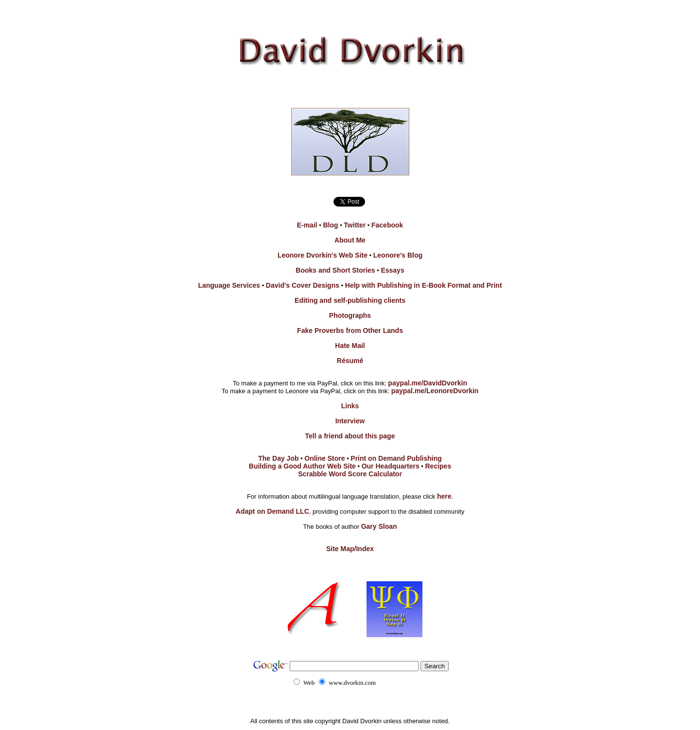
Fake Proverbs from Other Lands (350, 330)
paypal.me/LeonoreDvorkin (435, 391)
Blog (330, 225)
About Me (350, 240)
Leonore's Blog (398, 255)
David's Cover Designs (303, 285)
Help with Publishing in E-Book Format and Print (424, 285)
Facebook (387, 225)
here (444, 496)
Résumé (350, 361)
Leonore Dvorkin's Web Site (323, 255)
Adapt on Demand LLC (272, 511)
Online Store (324, 458)
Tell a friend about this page (350, 436)
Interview (350, 421)
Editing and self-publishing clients (350, 300)
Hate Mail (350, 346)
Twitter (355, 225)
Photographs (350, 315)
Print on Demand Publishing (396, 458)
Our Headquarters (391, 466)
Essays (392, 270)
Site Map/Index (350, 549)
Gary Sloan (379, 526)
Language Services (229, 285)
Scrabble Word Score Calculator (350, 474)
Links (350, 406)
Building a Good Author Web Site (302, 466)
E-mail (307, 225)
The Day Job (278, 458)
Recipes (438, 466)
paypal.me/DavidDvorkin (428, 383)
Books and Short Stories (335, 270)
